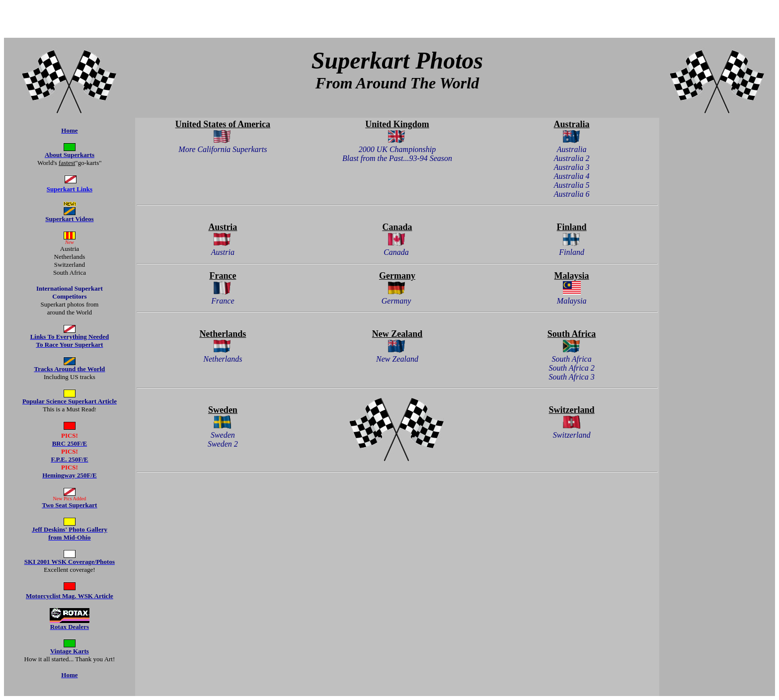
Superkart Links (70, 189)
